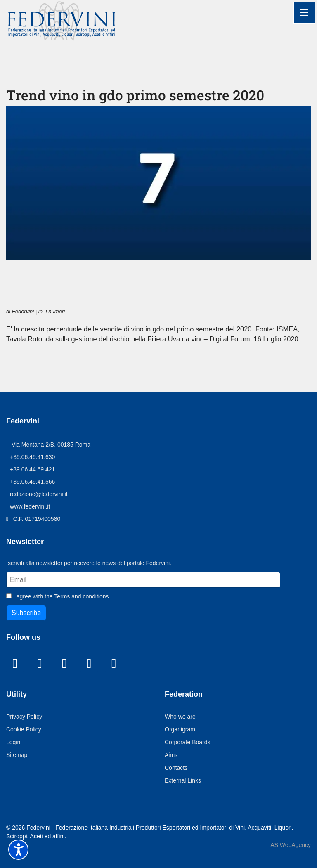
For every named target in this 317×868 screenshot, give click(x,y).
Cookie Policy (24, 742)
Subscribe (27, 626)
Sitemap (17, 768)
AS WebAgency (290, 858)
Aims (172, 768)
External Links (184, 793)
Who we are (181, 730)
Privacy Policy (25, 730)
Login (14, 755)
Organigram (181, 742)
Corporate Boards (188, 755)
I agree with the (60, 609)
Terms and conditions (85, 609)
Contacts (177, 781)
